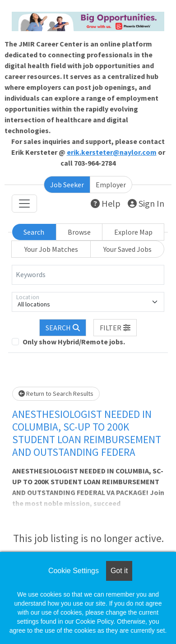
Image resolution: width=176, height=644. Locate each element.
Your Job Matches (51, 249)
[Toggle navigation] (24, 204)
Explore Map (133, 232)
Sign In (146, 203)
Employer (111, 185)
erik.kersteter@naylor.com (112, 152)
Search (34, 232)
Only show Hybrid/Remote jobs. (74, 342)
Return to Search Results (56, 394)
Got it (119, 571)
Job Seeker (67, 185)
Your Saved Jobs (127, 249)
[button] (115, 328)
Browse (79, 232)
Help (106, 203)
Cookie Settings (74, 571)
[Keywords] (88, 275)
